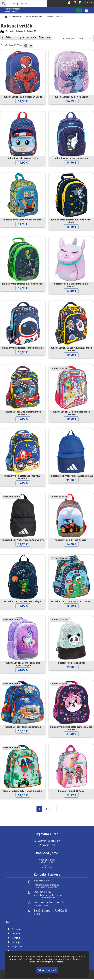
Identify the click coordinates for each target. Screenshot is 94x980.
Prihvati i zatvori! (47, 970)
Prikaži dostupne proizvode (21, 38)
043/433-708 (47, 846)
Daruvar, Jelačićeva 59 (47, 841)
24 (10, 46)
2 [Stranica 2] (47, 809)
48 (15, 46)
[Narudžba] (77, 39)
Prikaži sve (45, 38)
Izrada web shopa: (42, 978)
